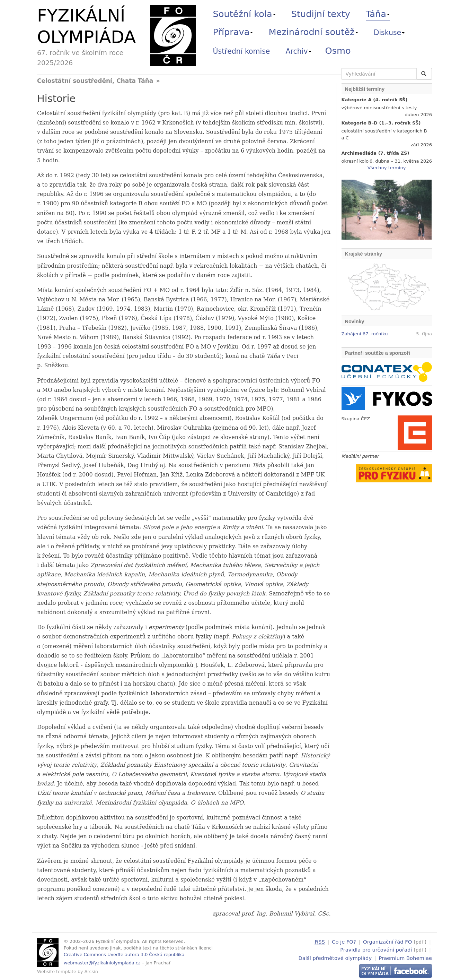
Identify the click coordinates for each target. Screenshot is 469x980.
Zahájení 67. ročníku (365, 334)
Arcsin (91, 972)
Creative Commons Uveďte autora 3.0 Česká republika (124, 955)
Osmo (338, 51)
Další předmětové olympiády (335, 957)
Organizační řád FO (387, 942)
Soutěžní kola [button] (244, 14)
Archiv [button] (299, 51)
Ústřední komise (242, 51)
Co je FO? (344, 942)
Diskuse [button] (389, 33)
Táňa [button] (378, 14)
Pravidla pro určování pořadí (376, 949)
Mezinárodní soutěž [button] (313, 32)
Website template (57, 972)
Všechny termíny (387, 168)
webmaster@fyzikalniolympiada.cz (102, 963)
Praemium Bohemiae (405, 957)
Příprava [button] (233, 32)
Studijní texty (321, 14)
